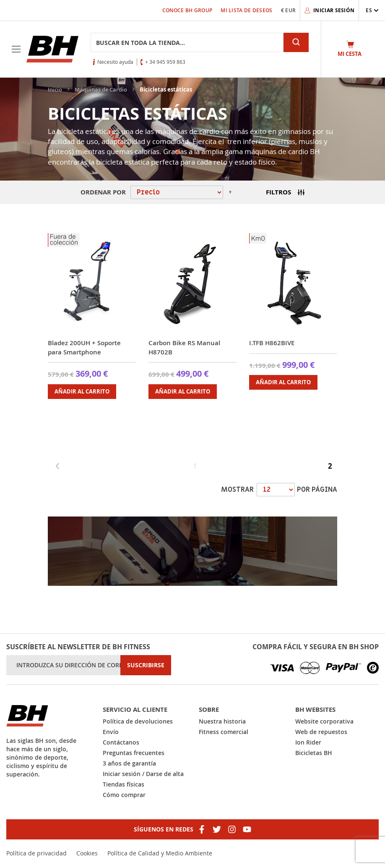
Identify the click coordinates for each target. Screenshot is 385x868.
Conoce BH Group (187, 10)
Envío (111, 732)
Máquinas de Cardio (101, 89)
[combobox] (187, 42)
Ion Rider (308, 742)
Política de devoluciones (138, 721)
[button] (372, 10)
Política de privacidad (36, 853)
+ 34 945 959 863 (165, 62)
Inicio (56, 89)
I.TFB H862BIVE (272, 343)
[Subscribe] (146, 665)
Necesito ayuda (115, 62)
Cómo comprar (124, 795)
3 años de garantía (129, 763)
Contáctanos (121, 742)
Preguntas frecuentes (134, 753)
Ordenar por (103, 192)
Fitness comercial (224, 732)
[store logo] (52, 49)
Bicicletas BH (314, 753)
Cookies (87, 853)
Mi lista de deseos (246, 10)
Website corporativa (324, 721)
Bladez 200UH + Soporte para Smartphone (84, 347)
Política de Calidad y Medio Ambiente (160, 853)
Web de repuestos (321, 732)
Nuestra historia (222, 721)
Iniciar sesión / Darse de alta (143, 774)
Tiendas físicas (124, 784)
